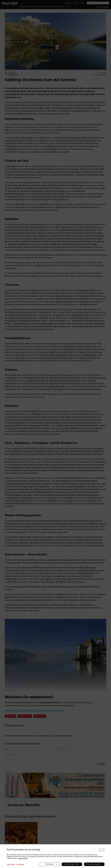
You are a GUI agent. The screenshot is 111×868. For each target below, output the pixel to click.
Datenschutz (11, 865)
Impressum (20, 865)
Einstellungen (50, 864)
